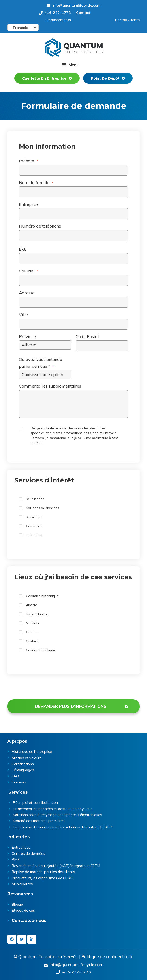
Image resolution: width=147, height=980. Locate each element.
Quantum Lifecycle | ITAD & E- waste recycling (74, 48)
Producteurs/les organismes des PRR (42, 878)
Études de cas (23, 910)
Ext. (22, 249)
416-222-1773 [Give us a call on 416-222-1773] (55, 13)
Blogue (17, 904)
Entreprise (29, 204)
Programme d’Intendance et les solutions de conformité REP (62, 827)
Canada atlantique (40, 650)
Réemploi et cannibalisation (35, 802)
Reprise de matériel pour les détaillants (43, 872)
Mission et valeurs (26, 758)
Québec (32, 641)
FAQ (15, 776)
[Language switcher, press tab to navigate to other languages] (23, 27)
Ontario (32, 632)
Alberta (32, 605)
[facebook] (12, 939)
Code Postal (87, 337)
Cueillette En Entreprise (44, 78)
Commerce (34, 526)
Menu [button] (74, 65)
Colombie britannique (42, 596)
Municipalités (22, 884)
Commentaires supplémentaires (50, 386)
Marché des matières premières (39, 821)
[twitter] (22, 939)
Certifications (23, 764)
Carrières (19, 782)
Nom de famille (36, 183)
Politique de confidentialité (107, 957)
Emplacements (58, 20)
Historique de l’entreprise (32, 751)
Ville (23, 315)
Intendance (34, 535)
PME (16, 859)
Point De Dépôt (105, 78)
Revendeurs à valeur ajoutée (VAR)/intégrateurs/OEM (56, 866)
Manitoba (33, 623)
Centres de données (28, 853)
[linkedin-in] (32, 939)
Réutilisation (35, 499)
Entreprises (21, 847)
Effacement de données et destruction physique (53, 809)
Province (27, 337)
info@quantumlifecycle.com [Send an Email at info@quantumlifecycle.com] (74, 5)
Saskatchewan (37, 614)
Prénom (29, 161)
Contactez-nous (29, 921)
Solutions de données (42, 508)
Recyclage (34, 517)
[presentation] (43, 690)
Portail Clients (127, 20)
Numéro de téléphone (40, 226)
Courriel (29, 271)
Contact (83, 13)
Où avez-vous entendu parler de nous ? (41, 363)
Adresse (27, 293)
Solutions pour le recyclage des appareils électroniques (57, 815)
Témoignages (23, 770)
